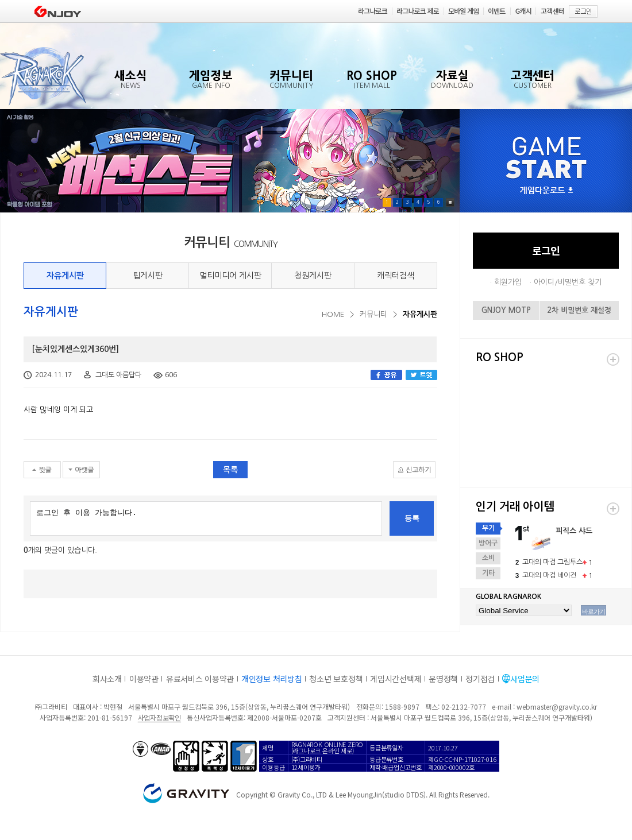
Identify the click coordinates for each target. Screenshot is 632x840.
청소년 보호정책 (336, 679)
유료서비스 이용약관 (200, 679)
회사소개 (107, 679)
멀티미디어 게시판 (230, 276)
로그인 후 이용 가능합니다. (206, 518)
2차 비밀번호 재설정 (579, 310)
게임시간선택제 (396, 679)
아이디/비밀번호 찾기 (568, 282)
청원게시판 (313, 276)
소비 (488, 558)
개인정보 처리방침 (271, 679)
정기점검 (480, 679)
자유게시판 (65, 276)
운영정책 (443, 679)
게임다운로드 (546, 191)
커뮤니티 (373, 314)
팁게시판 (148, 276)
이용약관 (144, 679)
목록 (230, 470)
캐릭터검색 (396, 276)
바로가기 (594, 611)
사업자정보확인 (159, 717)
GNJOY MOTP (506, 310)
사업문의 (525, 679)
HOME (333, 314)
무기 (488, 528)
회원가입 (508, 282)
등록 (412, 518)
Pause (450, 202)
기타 (488, 573)
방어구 (488, 543)
